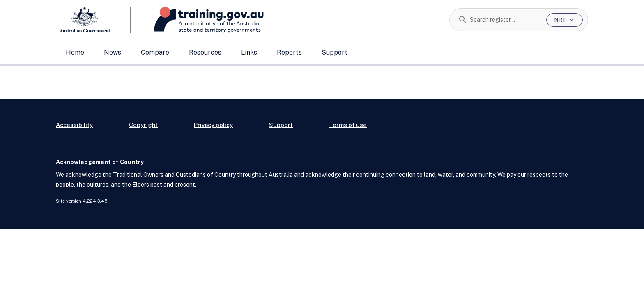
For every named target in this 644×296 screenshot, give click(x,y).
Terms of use (348, 125)
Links (249, 52)
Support (335, 52)
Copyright (143, 125)
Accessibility (74, 125)
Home (75, 52)
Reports (289, 52)
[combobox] (505, 20)
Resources (205, 52)
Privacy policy (213, 125)
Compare (155, 52)
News (113, 52)
